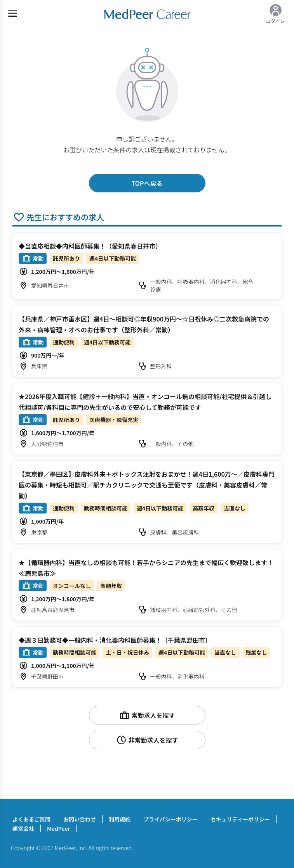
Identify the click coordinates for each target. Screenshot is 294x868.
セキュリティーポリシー (240, 819)
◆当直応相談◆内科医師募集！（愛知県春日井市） (90, 246)
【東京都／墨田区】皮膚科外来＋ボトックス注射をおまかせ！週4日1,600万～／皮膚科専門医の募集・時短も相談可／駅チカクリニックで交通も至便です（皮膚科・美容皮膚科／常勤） (147, 485)
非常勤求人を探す (147, 740)
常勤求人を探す (147, 715)
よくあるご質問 (31, 819)
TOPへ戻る (147, 183)
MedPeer (58, 828)
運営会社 (23, 828)
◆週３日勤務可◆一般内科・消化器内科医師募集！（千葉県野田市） (115, 640)
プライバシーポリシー (170, 819)
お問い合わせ (80, 819)
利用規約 (120, 819)
